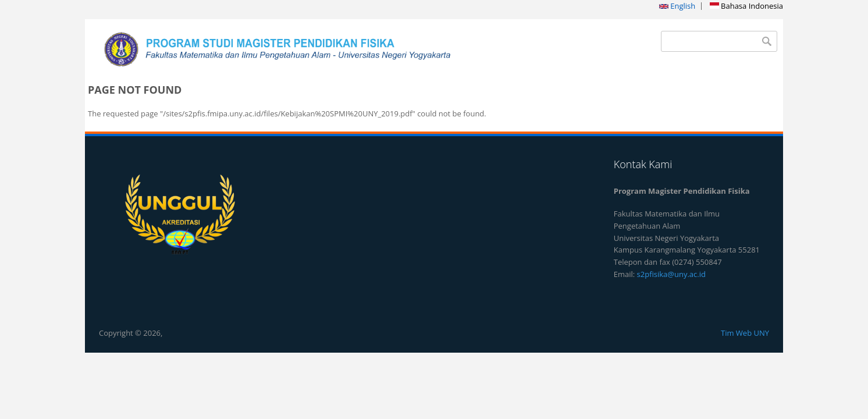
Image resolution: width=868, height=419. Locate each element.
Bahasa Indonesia (746, 6)
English (677, 6)
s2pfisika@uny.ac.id (671, 274)
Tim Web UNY (745, 333)
